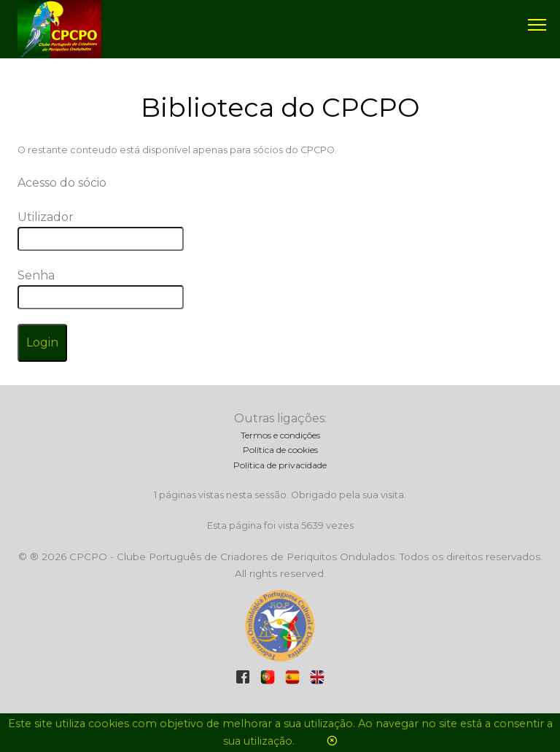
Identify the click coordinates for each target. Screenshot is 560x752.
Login (42, 342)
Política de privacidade (280, 465)
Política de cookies (280, 450)
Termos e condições (280, 435)
